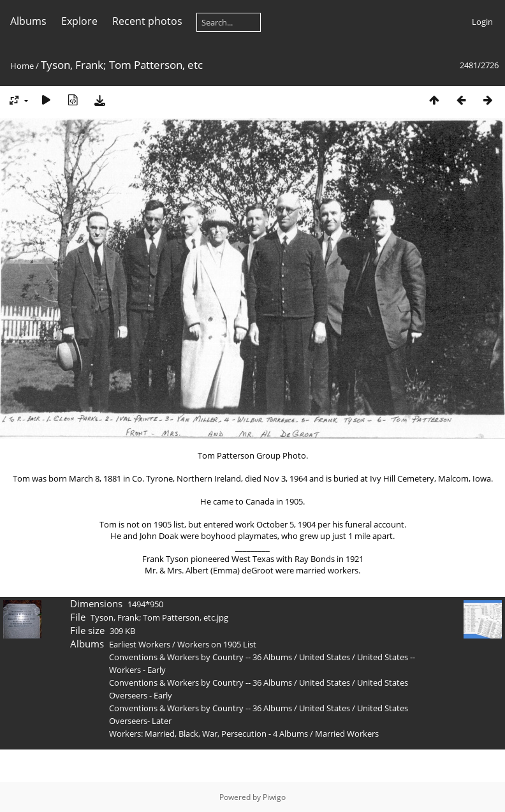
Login (482, 22)
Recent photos (147, 21)
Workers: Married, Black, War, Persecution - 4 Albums (209, 734)
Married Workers (347, 734)
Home (22, 66)
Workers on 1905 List (217, 644)
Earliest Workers (140, 644)
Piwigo (274, 797)
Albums (28, 21)
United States (326, 657)
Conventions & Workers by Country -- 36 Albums (201, 657)
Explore (79, 21)
